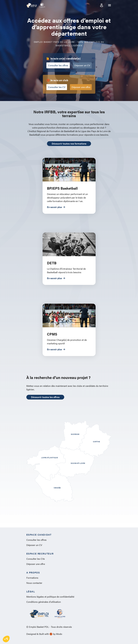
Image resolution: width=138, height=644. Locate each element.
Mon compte (102, 5)
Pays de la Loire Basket (42, 5)
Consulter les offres (58, 65)
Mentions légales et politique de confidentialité (50, 597)
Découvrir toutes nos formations (69, 144)
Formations (32, 578)
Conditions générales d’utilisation (44, 602)
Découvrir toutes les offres (45, 397)
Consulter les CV (57, 87)
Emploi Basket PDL (32, 5)
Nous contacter (34, 583)
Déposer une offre (81, 87)
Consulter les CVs (36, 559)
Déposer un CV (82, 65)
